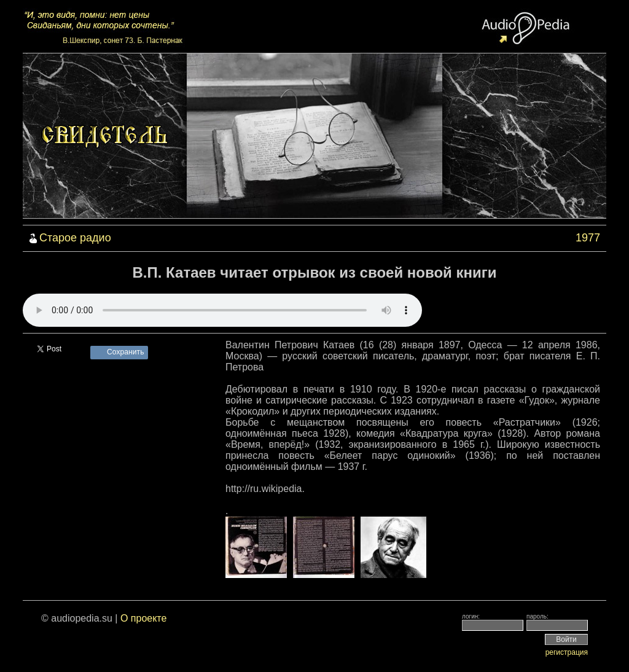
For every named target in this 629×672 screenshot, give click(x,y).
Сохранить (126, 352)
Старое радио (75, 238)
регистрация (567, 652)
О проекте (143, 618)
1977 (588, 238)
